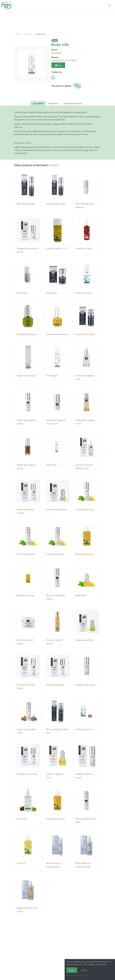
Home (18, 34)
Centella (53, 165)
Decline (84, 970)
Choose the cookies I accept (77, 975)
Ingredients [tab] (53, 103)
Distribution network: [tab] (73, 103)
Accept (72, 970)
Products (28, 34)
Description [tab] (38, 103)
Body (55, 40)
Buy (58, 65)
